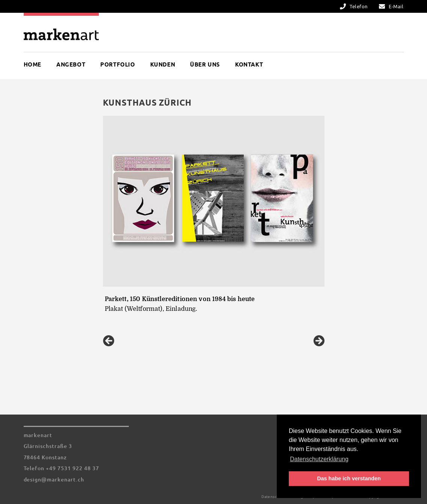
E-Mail (396, 7)
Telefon (359, 7)
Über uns (205, 65)
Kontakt (249, 65)
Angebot (71, 65)
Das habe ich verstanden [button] (349, 478)
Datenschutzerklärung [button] (319, 459)
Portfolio (118, 65)
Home (32, 65)
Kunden (163, 65)
